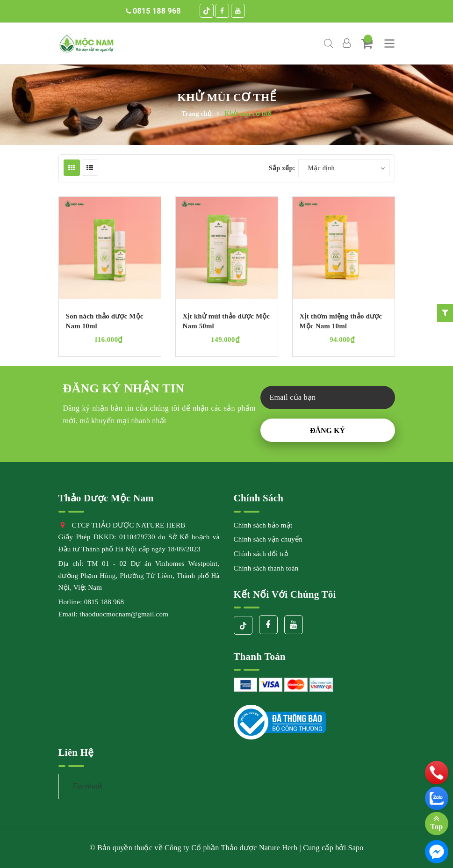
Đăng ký (327, 430)
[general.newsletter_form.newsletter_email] (328, 398)
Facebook (88, 786)
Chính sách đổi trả (261, 554)
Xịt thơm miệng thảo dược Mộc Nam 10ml (341, 321)
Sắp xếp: (282, 168)
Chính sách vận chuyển (268, 539)
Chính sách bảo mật (263, 525)
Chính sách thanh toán (266, 568)
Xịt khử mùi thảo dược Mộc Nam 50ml (226, 321)
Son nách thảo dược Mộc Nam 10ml (105, 321)
